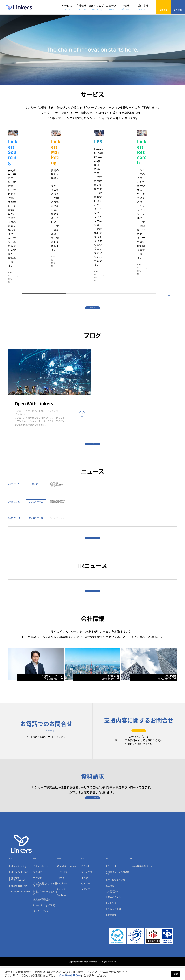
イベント (86, 892)
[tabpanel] (30, 162)
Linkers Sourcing (18, 880)
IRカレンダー (112, 917)
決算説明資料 (112, 906)
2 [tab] (89, 210)
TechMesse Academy (20, 906)
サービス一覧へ (92, 229)
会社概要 (38, 892)
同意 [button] (176, 974)
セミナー (86, 898)
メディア (86, 903)
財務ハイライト (113, 911)
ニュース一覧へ (92, 507)
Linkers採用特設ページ (141, 880)
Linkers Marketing (19, 886)
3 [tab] (134, 210)
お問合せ (163, 7)
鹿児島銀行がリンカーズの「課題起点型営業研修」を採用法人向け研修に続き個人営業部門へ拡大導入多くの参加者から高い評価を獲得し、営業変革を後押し (85, 458)
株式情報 (110, 900)
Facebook (62, 898)
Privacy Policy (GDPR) (44, 919)
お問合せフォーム (139, 722)
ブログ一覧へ (92, 374)
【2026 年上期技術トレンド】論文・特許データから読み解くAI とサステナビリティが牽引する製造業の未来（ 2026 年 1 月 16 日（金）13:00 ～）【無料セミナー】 (78, 428)
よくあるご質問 (113, 923)
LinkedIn (62, 903)
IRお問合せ (111, 929)
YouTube (62, 909)
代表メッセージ (41, 880)
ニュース (111, 7)
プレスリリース (89, 886)
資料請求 (178, 7)
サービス (67, 7)
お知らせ (86, 880)
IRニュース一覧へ (93, 569)
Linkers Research (18, 900)
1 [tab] (44, 210)
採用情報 (143, 7)
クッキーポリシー (42, 925)
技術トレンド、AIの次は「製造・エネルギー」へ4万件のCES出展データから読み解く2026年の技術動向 (83, 481)
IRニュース (111, 880)
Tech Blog (62, 886)
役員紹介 (38, 886)
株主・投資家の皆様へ (116, 894)
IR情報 (126, 7)
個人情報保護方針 (42, 914)
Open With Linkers (67, 880)
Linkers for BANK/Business (17, 893)
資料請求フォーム (93, 801)
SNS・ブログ (96, 7)
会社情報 (81, 7)
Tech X (61, 892)
